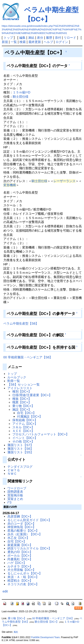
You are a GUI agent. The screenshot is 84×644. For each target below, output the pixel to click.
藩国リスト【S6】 (20, 449)
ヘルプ (48, 42)
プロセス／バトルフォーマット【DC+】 (41, 434)
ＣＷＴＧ (14, 470)
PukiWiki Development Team (45, 637)
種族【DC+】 (22, 399)
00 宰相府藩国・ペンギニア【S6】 (28, 357)
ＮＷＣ (12, 474)
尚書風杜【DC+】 (20, 559)
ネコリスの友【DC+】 (23, 584)
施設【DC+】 (22, 409)
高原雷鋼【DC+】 (20, 516)
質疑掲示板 (15, 495)
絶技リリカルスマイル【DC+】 (29, 548)
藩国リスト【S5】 (20, 452)
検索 (23, 42)
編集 (22, 38)
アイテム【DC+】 (25, 424)
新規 (5, 42)
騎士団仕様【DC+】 (47, 622)
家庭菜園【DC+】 (20, 545)
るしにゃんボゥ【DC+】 (25, 573)
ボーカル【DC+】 (20, 556)
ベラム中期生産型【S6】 (21, 323)
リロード (70, 38)
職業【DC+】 (22, 402)
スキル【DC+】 (23, 427)
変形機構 (10, 185)
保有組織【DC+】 (25, 420)
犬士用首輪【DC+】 (22, 570)
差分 (40, 38)
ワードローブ (17, 488)
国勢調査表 (15, 492)
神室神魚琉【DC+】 (22, 527)
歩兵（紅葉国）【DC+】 (25, 534)
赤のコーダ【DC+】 (22, 524)
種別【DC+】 (22, 391)
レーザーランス (65, 181)
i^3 (9, 502)
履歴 (49, 38)
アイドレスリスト (20, 388)
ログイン (62, 42)
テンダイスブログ (20, 467)
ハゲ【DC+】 (17, 563)
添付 (58, 38)
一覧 (14, 42)
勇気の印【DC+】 (20, 552)
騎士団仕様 (21, 97)
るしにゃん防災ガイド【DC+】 (29, 520)
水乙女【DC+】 (18, 538)
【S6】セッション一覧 (24, 384)
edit (5, 591)
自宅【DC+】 (27, 413)
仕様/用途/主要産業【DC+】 (32, 395)
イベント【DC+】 (25, 438)
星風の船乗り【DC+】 (23, 531)
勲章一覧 (14, 381)
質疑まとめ (15, 499)
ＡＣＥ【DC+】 (23, 431)
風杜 (16, 632)
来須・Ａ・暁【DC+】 (23, 577)
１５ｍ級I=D (22, 92)
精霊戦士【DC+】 (20, 581)
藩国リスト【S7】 (20, 445)
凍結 (31, 38)
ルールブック (17, 377)
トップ (8, 38)
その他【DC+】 (23, 441)
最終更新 (35, 42)
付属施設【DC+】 (30, 416)
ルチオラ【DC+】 (20, 566)
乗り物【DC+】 (23, 406)
